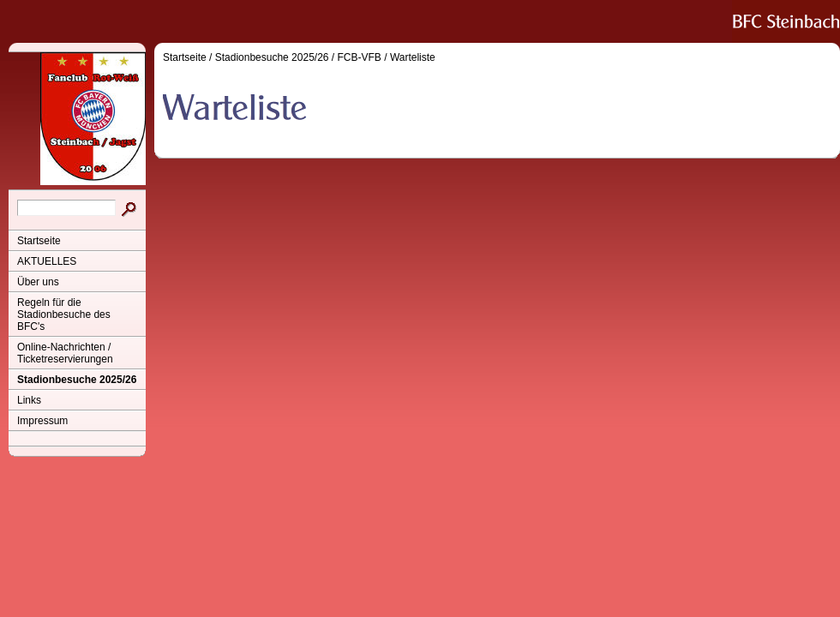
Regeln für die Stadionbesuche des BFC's (64, 314)
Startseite (39, 241)
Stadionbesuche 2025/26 (77, 380)
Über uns (38, 282)
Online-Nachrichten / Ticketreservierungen (65, 353)
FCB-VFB (360, 57)
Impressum (42, 421)
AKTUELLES (47, 261)
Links (29, 400)
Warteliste (413, 57)
